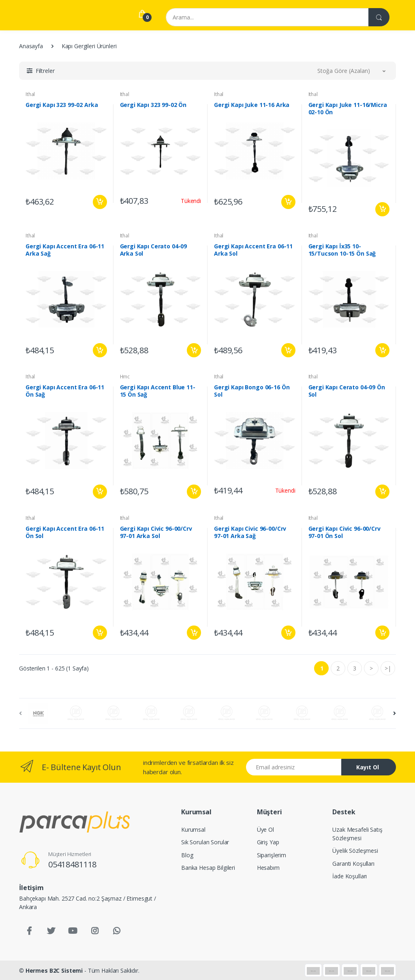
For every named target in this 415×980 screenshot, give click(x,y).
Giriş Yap (268, 842)
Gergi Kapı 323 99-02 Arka (62, 105)
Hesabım (268, 868)
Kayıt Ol (368, 767)
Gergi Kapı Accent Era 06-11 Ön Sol (65, 532)
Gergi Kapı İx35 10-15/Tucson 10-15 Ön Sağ (342, 250)
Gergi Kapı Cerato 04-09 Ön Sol (347, 391)
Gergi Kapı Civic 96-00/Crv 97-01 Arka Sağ (250, 532)
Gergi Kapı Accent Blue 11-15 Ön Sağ (158, 391)
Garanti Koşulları (353, 864)
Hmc (125, 377)
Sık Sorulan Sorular (205, 842)
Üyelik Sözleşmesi (355, 851)
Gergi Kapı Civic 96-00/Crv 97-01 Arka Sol (156, 532)
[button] (41, 71)
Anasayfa (31, 46)
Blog (187, 855)
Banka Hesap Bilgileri (208, 868)
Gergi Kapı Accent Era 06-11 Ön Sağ (65, 391)
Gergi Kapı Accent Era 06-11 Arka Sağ (65, 250)
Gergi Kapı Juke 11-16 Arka (252, 105)
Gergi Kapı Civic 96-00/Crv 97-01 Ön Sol (344, 532)
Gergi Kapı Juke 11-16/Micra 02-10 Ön (348, 109)
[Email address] (294, 767)
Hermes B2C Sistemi (54, 970)
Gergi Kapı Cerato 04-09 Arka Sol (154, 250)
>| (388, 668)
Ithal (30, 94)
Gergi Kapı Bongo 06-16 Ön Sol (252, 391)
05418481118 (72, 864)
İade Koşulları (350, 876)
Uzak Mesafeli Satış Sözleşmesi (357, 834)
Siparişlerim (272, 855)
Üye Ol (265, 829)
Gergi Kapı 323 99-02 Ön (153, 105)
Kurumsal (193, 829)
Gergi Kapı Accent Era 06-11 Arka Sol (253, 250)
